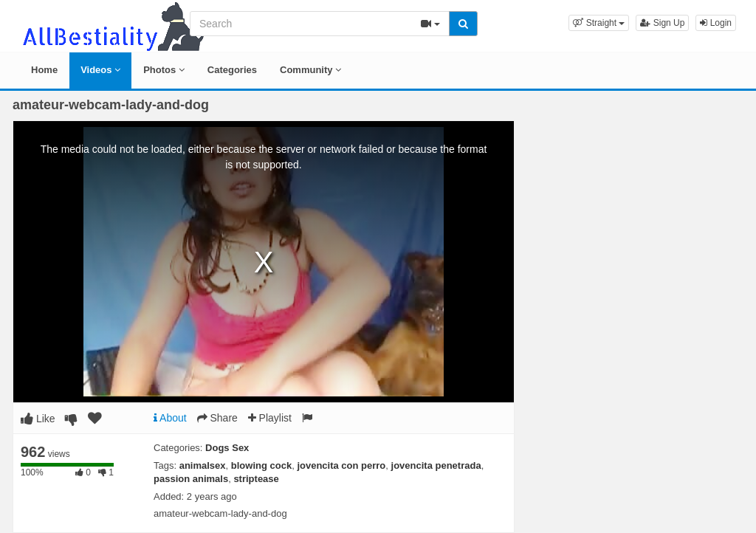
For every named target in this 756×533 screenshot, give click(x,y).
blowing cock (261, 465)
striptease (256, 479)
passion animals (191, 479)
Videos (100, 70)
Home (44, 70)
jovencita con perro (341, 465)
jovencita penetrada (436, 465)
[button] (599, 23)
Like (38, 419)
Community (310, 70)
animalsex (203, 465)
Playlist (270, 418)
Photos (164, 70)
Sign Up (662, 23)
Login (716, 23)
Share (217, 418)
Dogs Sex (227, 448)
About (170, 418)
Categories (232, 70)
